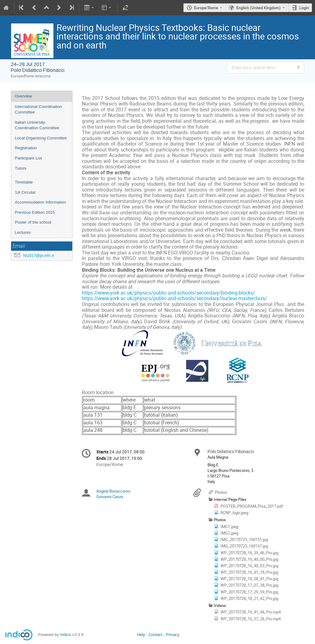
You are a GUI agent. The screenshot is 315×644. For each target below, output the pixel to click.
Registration (26, 148)
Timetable (24, 182)
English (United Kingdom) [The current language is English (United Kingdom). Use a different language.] (258, 8)
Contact (155, 635)
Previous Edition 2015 (35, 212)
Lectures (23, 232)
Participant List (28, 158)
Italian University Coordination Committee (37, 125)
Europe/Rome (206, 8)
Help (141, 635)
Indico (66, 635)
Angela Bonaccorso (113, 491)
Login (304, 8)
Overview (23, 96)
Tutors (21, 168)
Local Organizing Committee (41, 138)
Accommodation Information (40, 202)
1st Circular (25, 192)
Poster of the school (33, 222)
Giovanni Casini (110, 497)
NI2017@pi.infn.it (39, 256)
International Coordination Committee (38, 109)
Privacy (173, 635)
